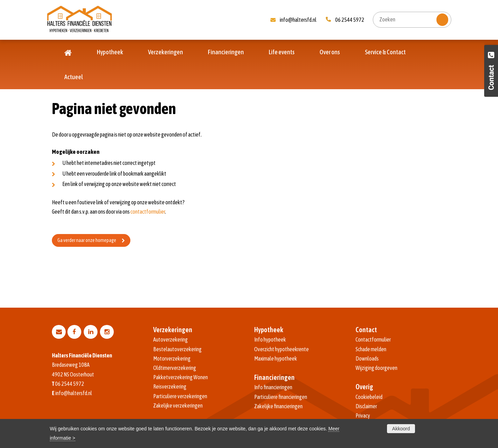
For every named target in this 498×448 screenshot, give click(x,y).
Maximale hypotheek (276, 358)
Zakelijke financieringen (278, 406)
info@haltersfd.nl (298, 20)
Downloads (367, 358)
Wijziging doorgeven (376, 368)
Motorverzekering (172, 358)
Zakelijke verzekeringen (178, 405)
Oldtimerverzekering (175, 368)
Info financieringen (273, 387)
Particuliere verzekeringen (180, 396)
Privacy (363, 416)
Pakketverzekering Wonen (181, 377)
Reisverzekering (170, 386)
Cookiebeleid (369, 397)
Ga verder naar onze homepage (87, 240)
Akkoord (401, 429)
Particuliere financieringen (281, 397)
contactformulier (148, 212)
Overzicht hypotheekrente (282, 349)
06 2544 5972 (350, 20)
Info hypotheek (270, 339)
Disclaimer (366, 406)
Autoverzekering (170, 339)
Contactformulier (373, 339)
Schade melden (371, 349)
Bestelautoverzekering (177, 349)
